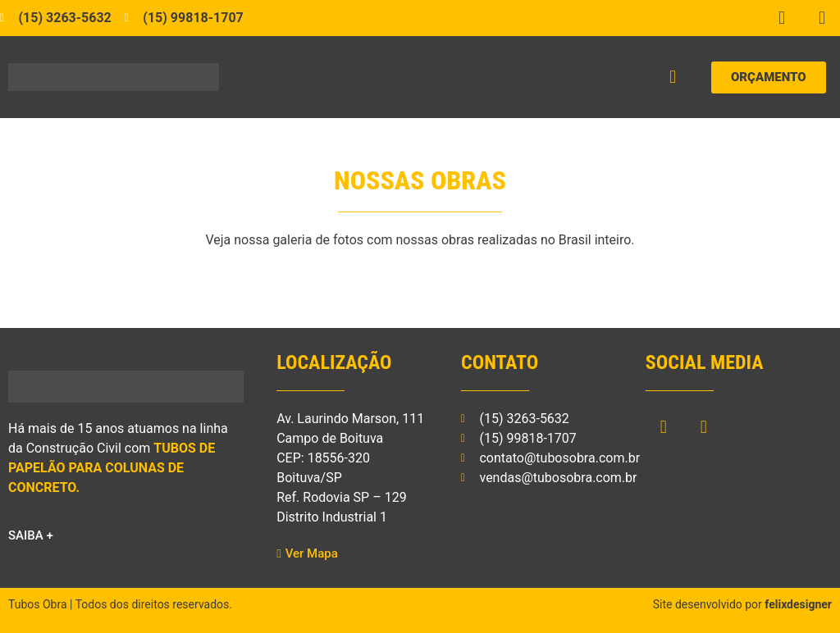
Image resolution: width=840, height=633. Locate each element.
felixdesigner (798, 604)
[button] (673, 77)
